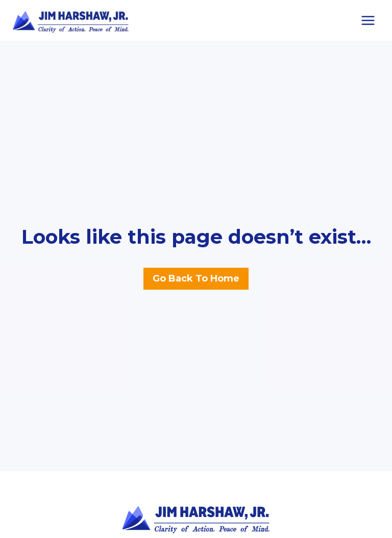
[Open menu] (368, 20)
